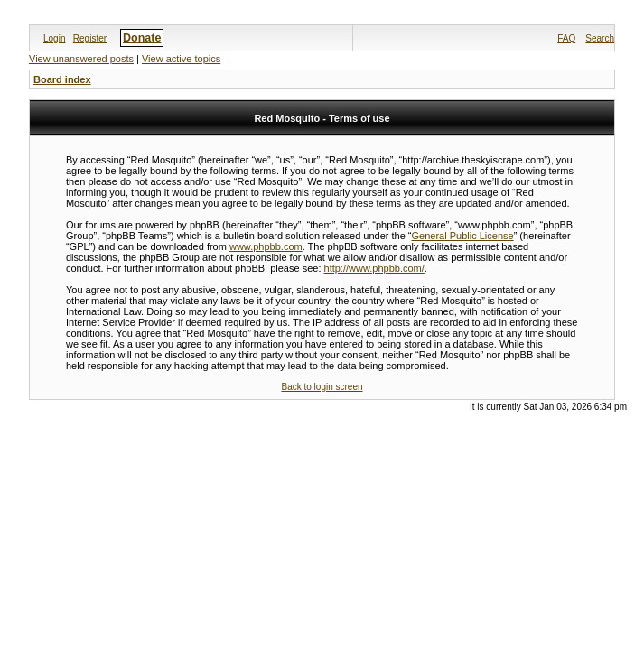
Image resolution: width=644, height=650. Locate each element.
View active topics (181, 59)
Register (90, 38)
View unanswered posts (81, 59)
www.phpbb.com (266, 246)
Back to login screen (322, 387)
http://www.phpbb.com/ (374, 268)
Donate (142, 38)
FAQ (566, 38)
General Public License (463, 236)
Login (54, 38)
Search (600, 38)
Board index (62, 79)
